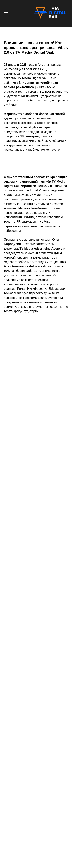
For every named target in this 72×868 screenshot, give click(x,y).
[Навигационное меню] (6, 14)
